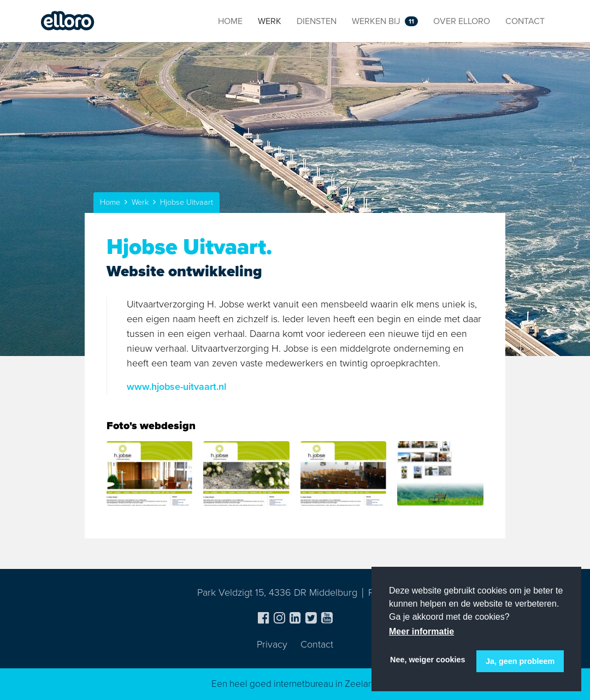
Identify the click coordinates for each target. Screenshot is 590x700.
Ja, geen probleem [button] (520, 661)
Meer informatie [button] (421, 631)
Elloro (68, 21)
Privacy (272, 644)
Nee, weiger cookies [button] (428, 660)
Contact (317, 644)
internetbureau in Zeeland (326, 684)
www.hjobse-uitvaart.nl (176, 387)
